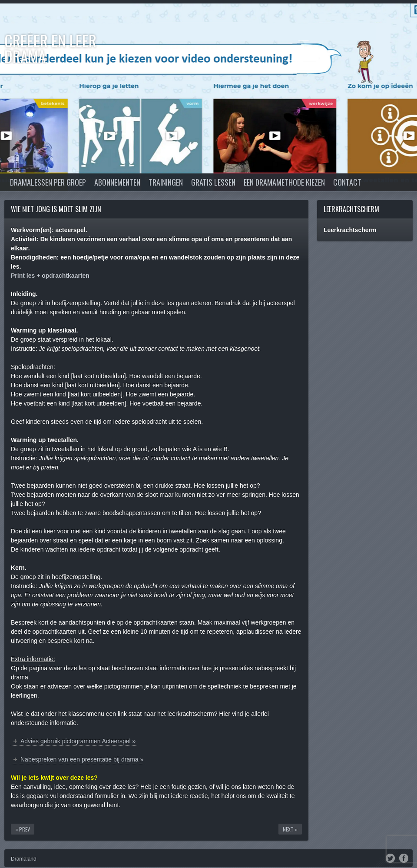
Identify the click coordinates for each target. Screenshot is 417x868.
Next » (290, 829)
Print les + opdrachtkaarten (50, 276)
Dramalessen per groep (48, 182)
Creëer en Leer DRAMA (50, 48)
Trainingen (166, 182)
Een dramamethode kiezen (284, 182)
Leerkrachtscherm (351, 209)
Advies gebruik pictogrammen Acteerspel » (78, 741)
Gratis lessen (213, 182)
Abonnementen (117, 182)
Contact (347, 182)
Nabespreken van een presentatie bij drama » (82, 759)
